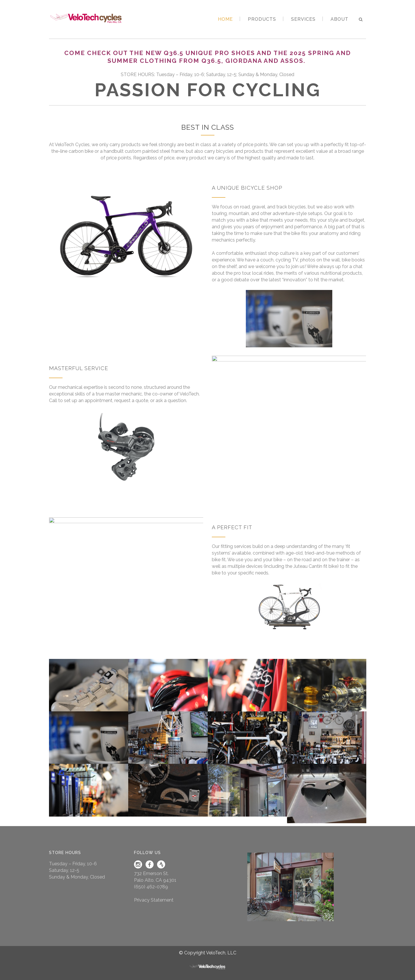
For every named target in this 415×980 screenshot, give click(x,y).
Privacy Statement (154, 900)
